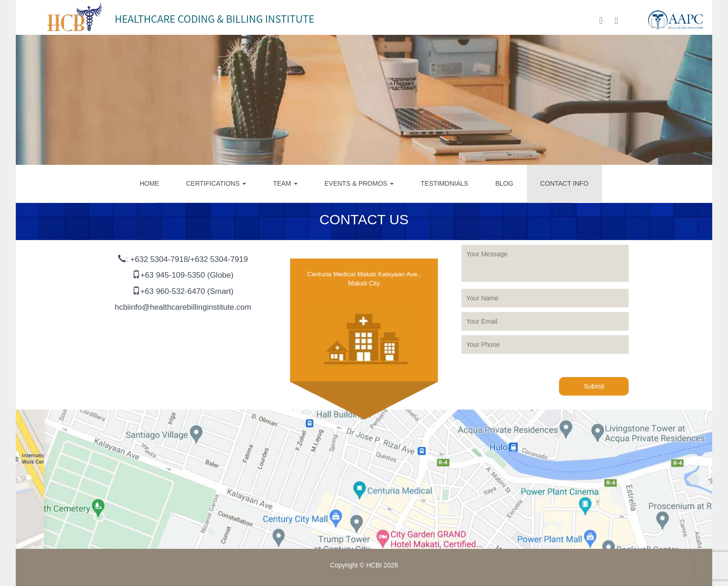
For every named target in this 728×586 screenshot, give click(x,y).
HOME (149, 183)
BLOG (504, 183)
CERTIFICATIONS (216, 183)
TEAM (285, 183)
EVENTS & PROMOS (359, 183)
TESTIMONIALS (445, 183)
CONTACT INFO (565, 183)
